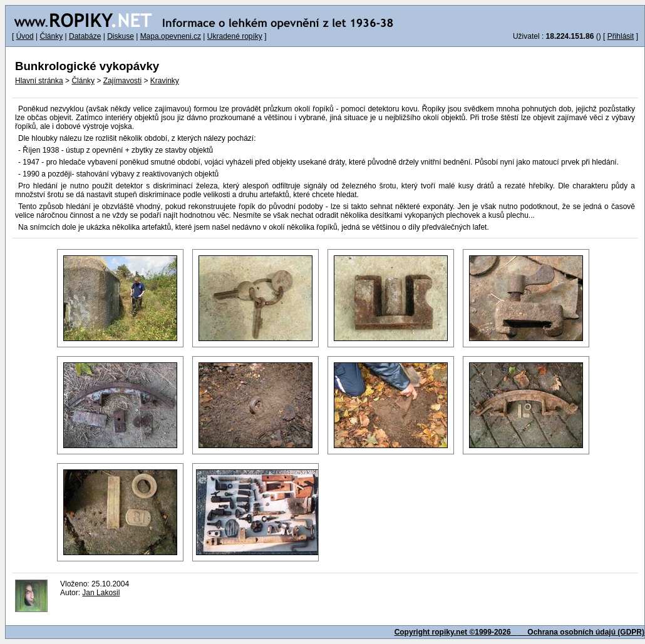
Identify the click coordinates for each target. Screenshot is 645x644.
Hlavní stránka (39, 81)
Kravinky (165, 81)
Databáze (85, 36)
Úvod (25, 36)
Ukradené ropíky (235, 36)
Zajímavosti (122, 81)
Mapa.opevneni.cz (171, 36)
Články (51, 36)
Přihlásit (621, 36)
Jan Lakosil (101, 593)
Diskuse (121, 36)
